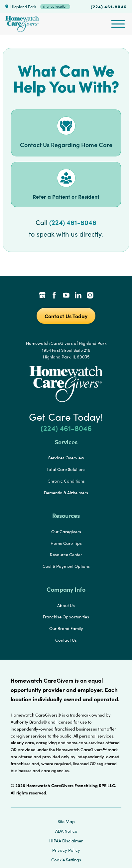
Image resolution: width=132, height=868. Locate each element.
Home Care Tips (66, 543)
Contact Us (66, 640)
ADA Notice (66, 831)
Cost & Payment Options (66, 566)
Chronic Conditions (66, 481)
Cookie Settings (66, 860)
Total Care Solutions (66, 469)
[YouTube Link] (66, 296)
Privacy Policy (66, 850)
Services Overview (66, 458)
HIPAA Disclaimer (66, 841)
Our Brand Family (66, 628)
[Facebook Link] (54, 296)
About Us (66, 605)
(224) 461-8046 (109, 6)
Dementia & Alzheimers (66, 493)
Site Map (66, 821)
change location (55, 6)
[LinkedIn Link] (78, 296)
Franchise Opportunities (66, 617)
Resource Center (66, 554)
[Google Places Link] (42, 296)
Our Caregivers (66, 532)
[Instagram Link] (90, 296)
